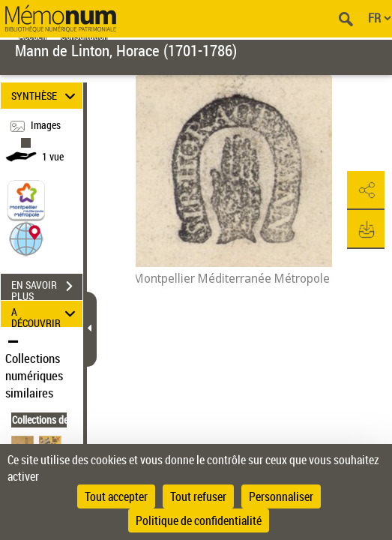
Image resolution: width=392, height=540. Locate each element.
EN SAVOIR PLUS (47, 288)
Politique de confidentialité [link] (199, 520)
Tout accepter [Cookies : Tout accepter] (116, 496)
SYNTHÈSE (45, 96)
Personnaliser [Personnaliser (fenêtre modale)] (281, 496)
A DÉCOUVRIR (45, 314)
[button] (26, 237)
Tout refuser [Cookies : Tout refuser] (198, 496)
